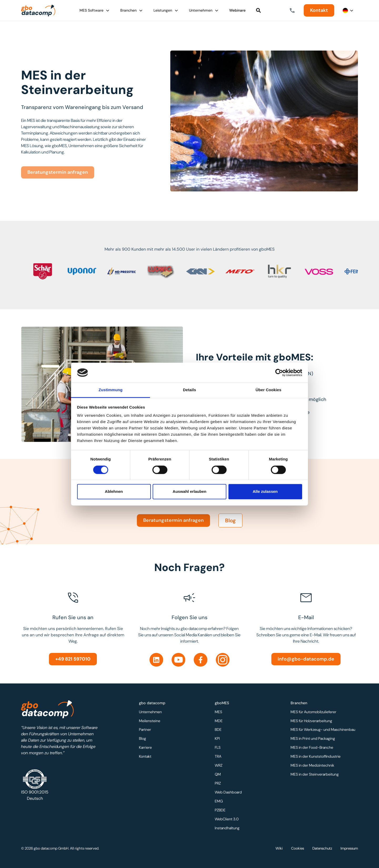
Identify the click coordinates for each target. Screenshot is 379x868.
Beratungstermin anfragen (173, 525)
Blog (230, 525)
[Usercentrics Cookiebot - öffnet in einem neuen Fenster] (279, 373)
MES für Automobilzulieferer (314, 713)
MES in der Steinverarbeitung (315, 774)
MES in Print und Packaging (313, 739)
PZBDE (221, 809)
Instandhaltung (228, 826)
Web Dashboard (229, 791)
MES (219, 713)
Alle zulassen (265, 492)
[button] (95, 10)
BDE (219, 731)
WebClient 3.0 (227, 817)
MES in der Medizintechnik (313, 765)
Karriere (146, 748)
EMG (220, 800)
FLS (218, 748)
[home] (38, 11)
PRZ (218, 783)
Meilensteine (150, 722)
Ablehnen (114, 492)
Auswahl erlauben (189, 492)
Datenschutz (322, 848)
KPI (218, 739)
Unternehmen (151, 713)
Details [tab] (189, 390)
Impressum (349, 848)
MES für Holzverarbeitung (312, 722)
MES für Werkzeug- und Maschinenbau (323, 731)
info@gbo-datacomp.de (306, 659)
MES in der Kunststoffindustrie (316, 757)
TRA (219, 757)
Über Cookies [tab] (268, 390)
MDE (219, 722)
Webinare (237, 10)
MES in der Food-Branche (312, 748)
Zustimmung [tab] (111, 390)
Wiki (279, 848)
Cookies (298, 848)
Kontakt (319, 10)
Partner (146, 731)
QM (218, 774)
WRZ (219, 765)
